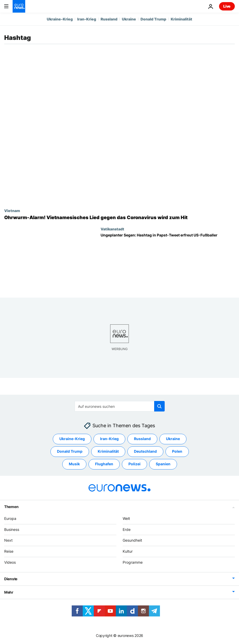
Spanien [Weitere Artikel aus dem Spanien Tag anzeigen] (163, 464)
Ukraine (129, 19)
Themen (11, 506)
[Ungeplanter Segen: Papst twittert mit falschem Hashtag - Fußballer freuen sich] (168, 261)
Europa (10, 518)
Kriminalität (181, 19)
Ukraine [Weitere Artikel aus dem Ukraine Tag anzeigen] (173, 439)
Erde (127, 529)
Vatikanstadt (112, 229)
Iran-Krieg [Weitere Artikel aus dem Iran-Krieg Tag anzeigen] (109, 439)
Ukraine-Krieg (60, 19)
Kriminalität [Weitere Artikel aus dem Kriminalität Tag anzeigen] (108, 451)
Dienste (11, 579)
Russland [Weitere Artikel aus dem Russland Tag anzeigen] (142, 439)
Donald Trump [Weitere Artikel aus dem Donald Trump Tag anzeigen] (70, 451)
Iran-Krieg (87, 19)
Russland (109, 19)
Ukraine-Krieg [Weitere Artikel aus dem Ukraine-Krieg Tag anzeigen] (72, 439)
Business (12, 529)
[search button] (159, 406)
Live (227, 6)
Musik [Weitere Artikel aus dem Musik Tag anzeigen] (74, 464)
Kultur (128, 551)
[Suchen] (120, 406)
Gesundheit (132, 540)
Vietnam (12, 210)
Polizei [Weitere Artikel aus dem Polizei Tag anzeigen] (134, 464)
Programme (133, 562)
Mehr (9, 592)
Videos (10, 562)
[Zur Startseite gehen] (19, 6)
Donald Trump (153, 19)
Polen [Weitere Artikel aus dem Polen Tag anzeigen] (177, 451)
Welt (126, 518)
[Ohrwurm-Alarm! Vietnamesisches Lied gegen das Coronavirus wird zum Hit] (119, 218)
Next (8, 540)
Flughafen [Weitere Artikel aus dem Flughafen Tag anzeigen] (104, 464)
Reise (9, 551)
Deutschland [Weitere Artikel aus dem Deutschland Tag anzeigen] (145, 451)
